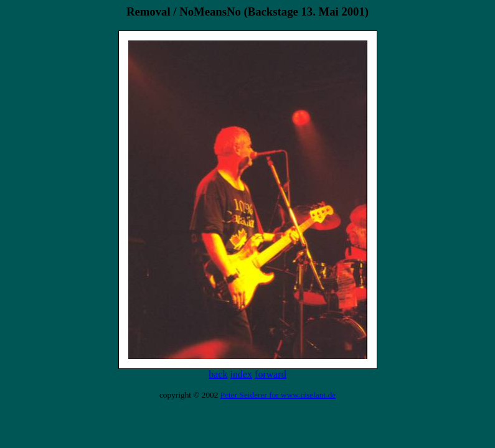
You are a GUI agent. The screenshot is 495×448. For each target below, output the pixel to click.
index (242, 374)
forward (271, 374)
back (218, 374)
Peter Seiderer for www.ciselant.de (278, 395)
